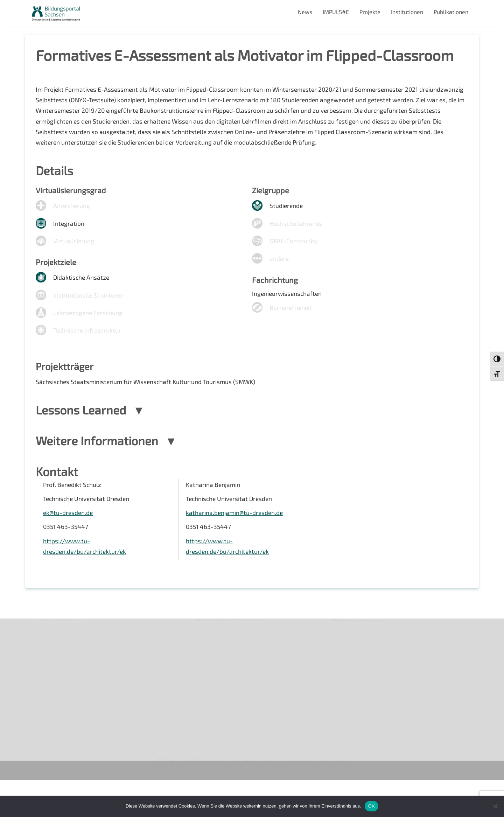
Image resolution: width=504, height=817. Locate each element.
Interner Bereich (51, 735)
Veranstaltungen (52, 687)
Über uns (42, 663)
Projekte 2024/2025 (359, 759)
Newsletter (45, 675)
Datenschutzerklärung (59, 723)
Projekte (370, 12)
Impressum (45, 711)
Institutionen (407, 12)
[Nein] (495, 806)
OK (372, 806)
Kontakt (40, 699)
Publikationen (451, 12)
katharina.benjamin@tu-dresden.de (236, 546)
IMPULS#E (336, 12)
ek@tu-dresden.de (69, 546)
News (305, 12)
